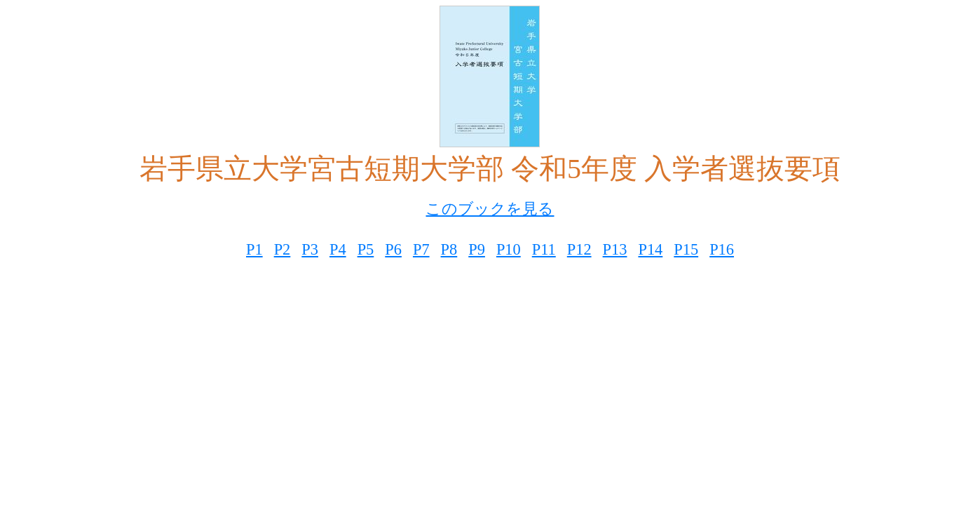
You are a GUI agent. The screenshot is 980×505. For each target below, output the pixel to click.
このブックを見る (490, 209)
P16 (722, 249)
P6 (393, 249)
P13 (615, 249)
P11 (544, 249)
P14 (650, 249)
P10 (509, 249)
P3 (310, 249)
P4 (338, 249)
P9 (477, 249)
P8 (449, 249)
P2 (283, 249)
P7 (421, 249)
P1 (254, 249)
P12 (579, 249)
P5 (366, 249)
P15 (686, 249)
